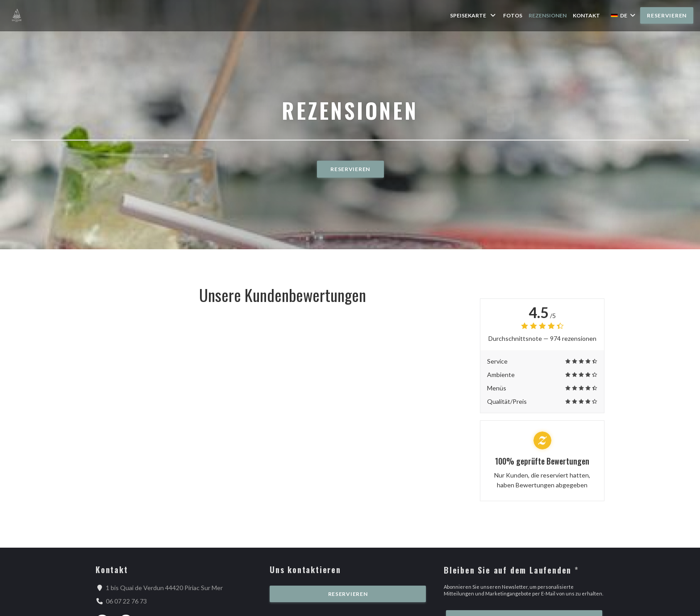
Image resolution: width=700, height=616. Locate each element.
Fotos (513, 15)
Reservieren (667, 15)
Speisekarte (473, 15)
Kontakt (586, 15)
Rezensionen (548, 15)
